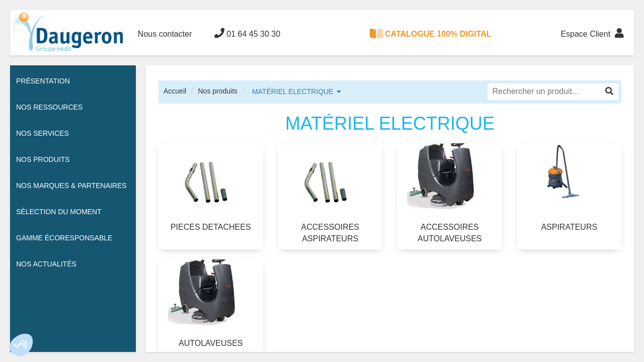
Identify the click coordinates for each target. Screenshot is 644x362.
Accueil (175, 91)
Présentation (43, 81)
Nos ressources (49, 107)
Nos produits (218, 91)
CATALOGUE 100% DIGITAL (431, 34)
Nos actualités (46, 264)
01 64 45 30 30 (247, 33)
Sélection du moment (59, 212)
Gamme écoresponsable (64, 238)
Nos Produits (43, 159)
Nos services (43, 133)
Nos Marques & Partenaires (71, 186)
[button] (21, 345)
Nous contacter (165, 34)
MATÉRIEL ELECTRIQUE (293, 92)
